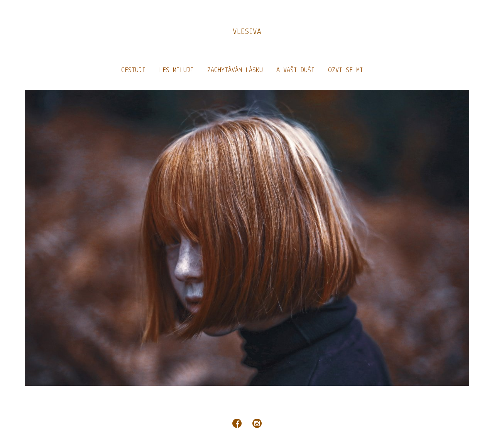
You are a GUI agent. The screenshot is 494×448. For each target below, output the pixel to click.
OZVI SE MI (346, 70)
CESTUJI (133, 70)
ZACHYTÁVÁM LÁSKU (235, 70)
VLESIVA (247, 32)
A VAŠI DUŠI (295, 70)
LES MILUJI (176, 70)
